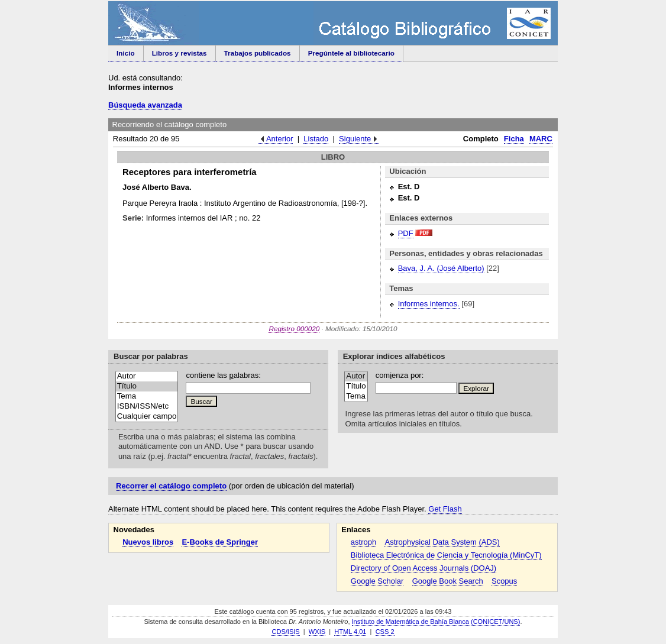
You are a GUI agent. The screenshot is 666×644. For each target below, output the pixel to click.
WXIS (317, 632)
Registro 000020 (294, 329)
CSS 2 (385, 632)
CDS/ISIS (285, 632)
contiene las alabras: (223, 375)
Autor (147, 376)
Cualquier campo (147, 417)
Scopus (504, 581)
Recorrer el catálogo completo (171, 486)
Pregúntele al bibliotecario (351, 53)
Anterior (280, 139)
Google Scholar (377, 581)
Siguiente (355, 139)
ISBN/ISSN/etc (147, 407)
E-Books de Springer (220, 542)
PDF (406, 233)
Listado (316, 139)
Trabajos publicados (258, 53)
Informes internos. (429, 304)
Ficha (514, 139)
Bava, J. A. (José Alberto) (441, 268)
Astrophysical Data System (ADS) (442, 542)
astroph (363, 542)
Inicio (126, 53)
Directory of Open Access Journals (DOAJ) (423, 568)
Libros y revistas (180, 53)
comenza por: (400, 375)
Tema (147, 397)
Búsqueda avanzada (145, 105)
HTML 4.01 (350, 632)
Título (147, 386)
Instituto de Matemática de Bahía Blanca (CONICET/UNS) (436, 622)
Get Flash (445, 509)
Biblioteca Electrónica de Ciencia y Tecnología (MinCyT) (446, 555)
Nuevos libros (148, 542)
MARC (541, 139)
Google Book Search (448, 581)
